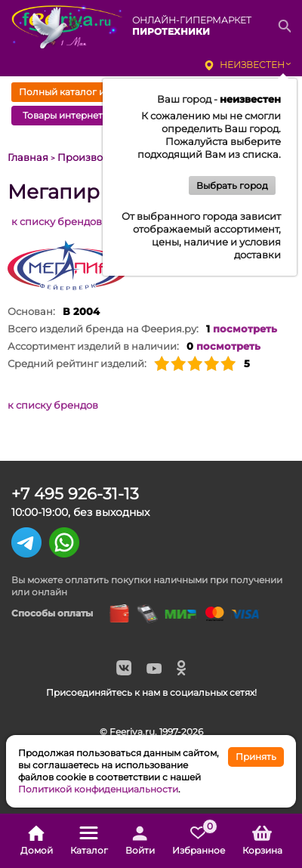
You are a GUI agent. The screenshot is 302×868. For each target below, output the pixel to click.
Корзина (262, 841)
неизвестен (252, 65)
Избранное (199, 841)
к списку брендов (57, 221)
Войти (140, 841)
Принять (256, 757)
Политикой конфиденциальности (98, 789)
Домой (37, 841)
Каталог (89, 841)
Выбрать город (232, 185)
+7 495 (75, 494)
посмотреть (245, 329)
